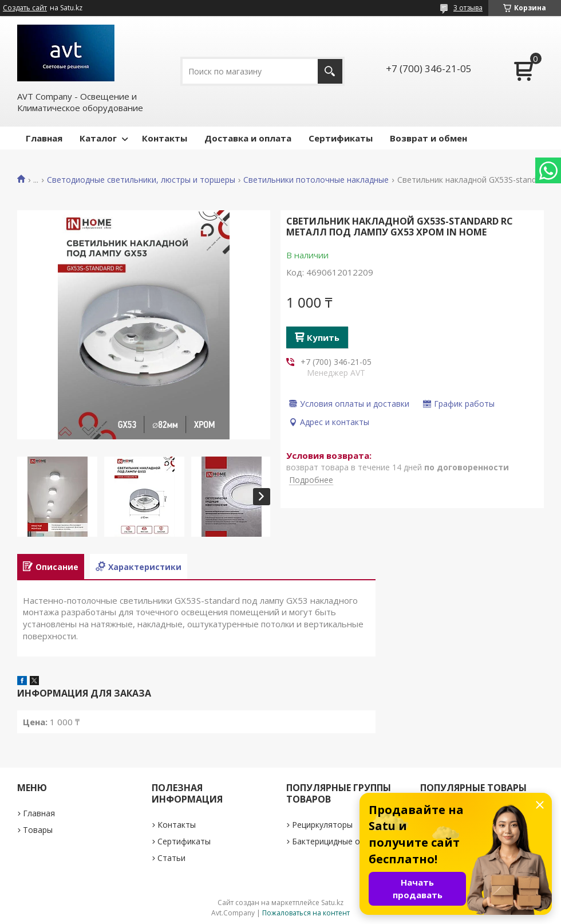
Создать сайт (25, 8)
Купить (323, 337)
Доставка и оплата (248, 138)
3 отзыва (468, 8)
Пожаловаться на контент (306, 913)
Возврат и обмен (428, 138)
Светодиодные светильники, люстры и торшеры (141, 180)
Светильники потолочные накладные (316, 180)
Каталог (98, 138)
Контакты (165, 138)
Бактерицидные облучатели (347, 841)
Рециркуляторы (322, 825)
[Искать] (330, 71)
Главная (44, 138)
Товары (38, 830)
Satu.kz (332, 903)
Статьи (171, 858)
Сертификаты (341, 138)
